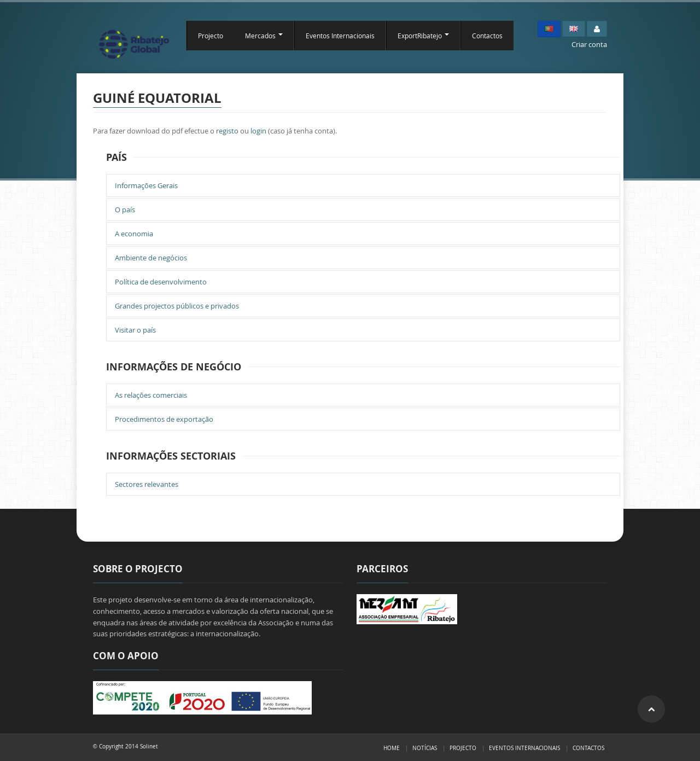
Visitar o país (135, 330)
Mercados (264, 36)
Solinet (149, 746)
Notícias (425, 748)
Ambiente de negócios (151, 258)
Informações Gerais (146, 185)
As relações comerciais (151, 395)
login (258, 131)
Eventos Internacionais (340, 36)
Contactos (487, 36)
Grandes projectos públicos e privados (177, 306)
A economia (134, 234)
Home (392, 748)
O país (125, 210)
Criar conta (589, 44)
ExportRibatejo (423, 36)
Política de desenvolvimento (161, 282)
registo (227, 131)
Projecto (211, 36)
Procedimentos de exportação (164, 419)
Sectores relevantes (147, 484)
